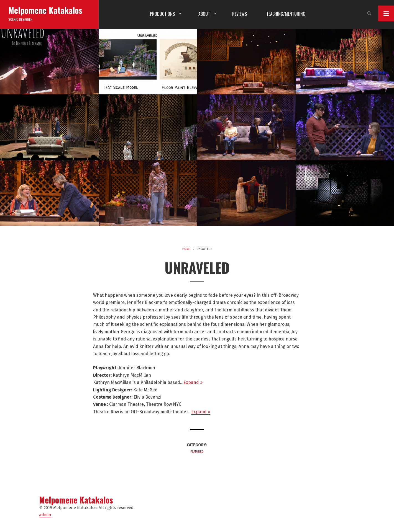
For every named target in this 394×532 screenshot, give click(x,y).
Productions (162, 14)
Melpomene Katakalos (45, 10)
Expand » (193, 382)
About (204, 14)
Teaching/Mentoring (286, 14)
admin (45, 515)
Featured (197, 452)
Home (186, 249)
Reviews (240, 14)
